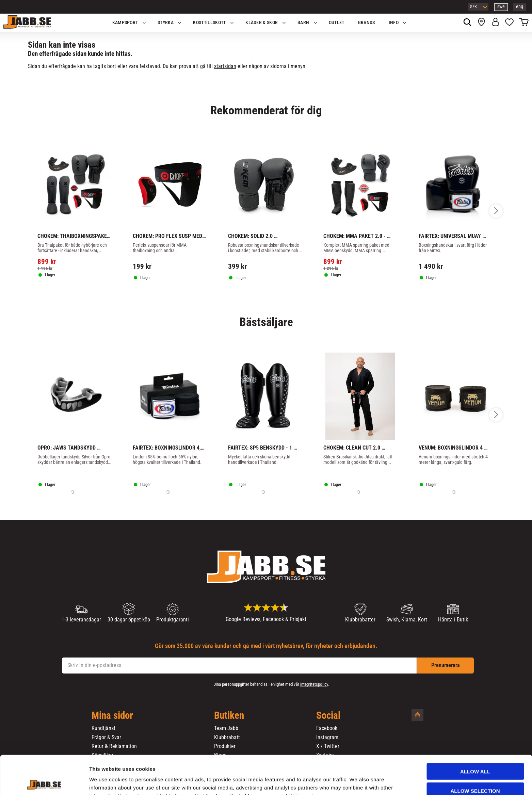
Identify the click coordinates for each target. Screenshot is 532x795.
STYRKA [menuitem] (166, 23)
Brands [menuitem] (367, 23)
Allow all (475, 735)
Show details (357, 782)
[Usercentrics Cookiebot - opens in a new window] (44, 782)
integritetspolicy (314, 684)
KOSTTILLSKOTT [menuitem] (209, 23)
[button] (509, 23)
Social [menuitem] (328, 716)
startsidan (225, 66)
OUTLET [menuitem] (337, 23)
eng (520, 7)
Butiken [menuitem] (229, 716)
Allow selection (475, 754)
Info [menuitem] (394, 23)
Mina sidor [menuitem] (112, 716)
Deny (475, 773)
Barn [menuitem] (303, 23)
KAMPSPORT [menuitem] (125, 23)
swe (501, 7)
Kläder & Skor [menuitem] (262, 23)
